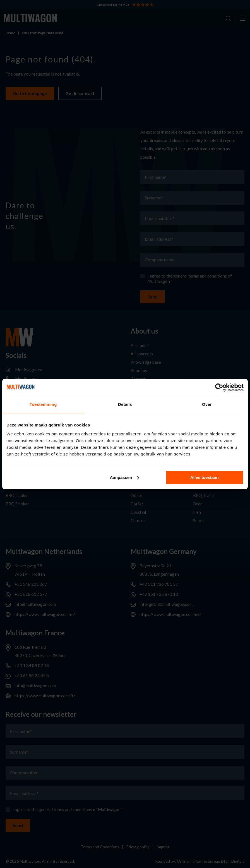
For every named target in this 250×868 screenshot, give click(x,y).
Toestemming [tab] (43, 404)
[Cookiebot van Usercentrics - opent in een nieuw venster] (219, 387)
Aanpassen (124, 477)
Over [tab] (207, 404)
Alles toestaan (205, 477)
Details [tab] (125, 404)
